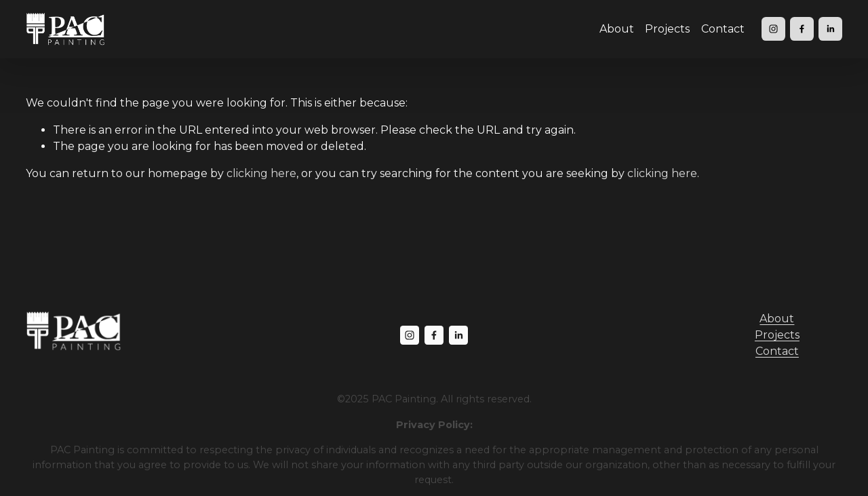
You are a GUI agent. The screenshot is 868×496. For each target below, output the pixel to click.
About (617, 29)
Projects (667, 29)
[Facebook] (802, 29)
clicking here (261, 173)
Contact (723, 29)
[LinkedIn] (830, 29)
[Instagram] (773, 29)
